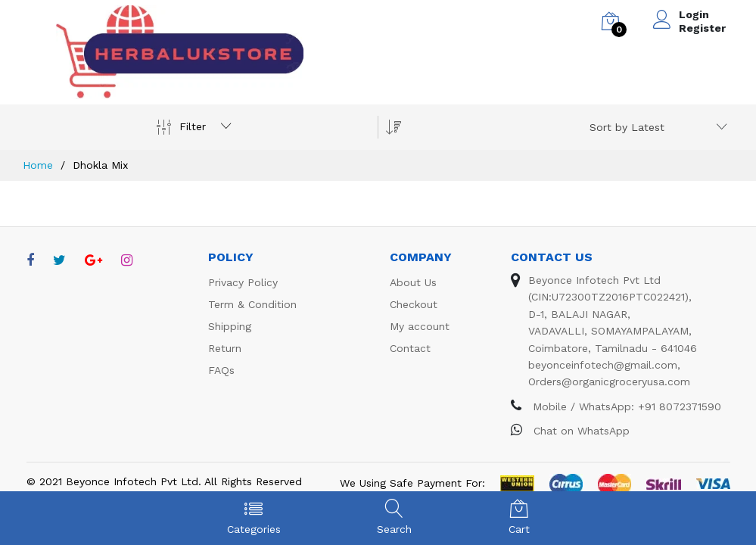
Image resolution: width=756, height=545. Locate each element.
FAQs (221, 370)
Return (225, 348)
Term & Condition (252, 304)
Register (702, 28)
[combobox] (656, 127)
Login (694, 14)
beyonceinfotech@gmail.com (603, 365)
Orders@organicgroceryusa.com (609, 381)
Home (38, 165)
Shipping (230, 326)
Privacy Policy (243, 282)
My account (420, 326)
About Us (413, 282)
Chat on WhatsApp (570, 431)
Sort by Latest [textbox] (627, 127)
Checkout (414, 304)
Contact (410, 348)
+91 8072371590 (680, 406)
